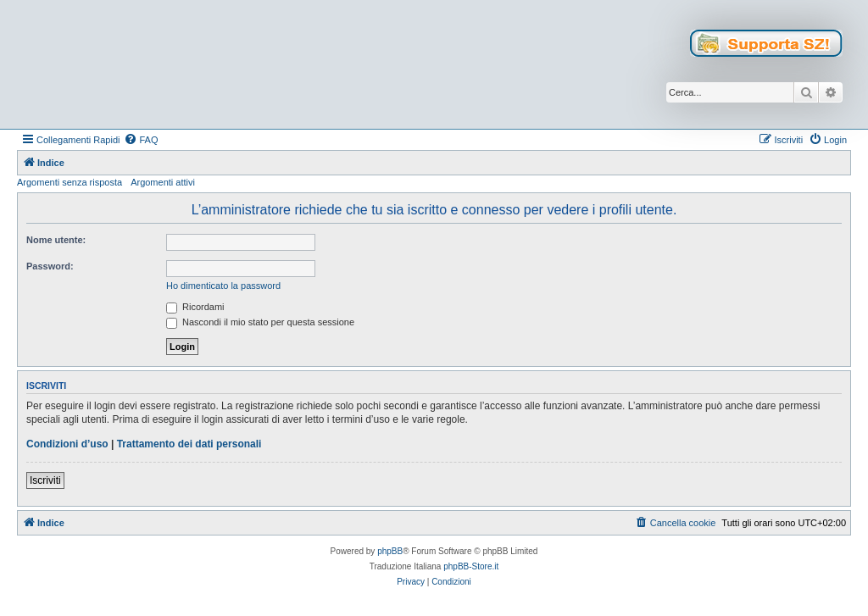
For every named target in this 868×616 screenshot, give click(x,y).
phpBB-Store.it (471, 566)
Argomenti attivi (163, 182)
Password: (50, 266)
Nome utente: (56, 240)
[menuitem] (141, 140)
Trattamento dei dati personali (189, 444)
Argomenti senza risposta (70, 182)
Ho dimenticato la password (223, 286)
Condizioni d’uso (67, 444)
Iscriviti (45, 480)
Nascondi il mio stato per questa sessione (260, 322)
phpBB (390, 551)
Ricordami (195, 307)
